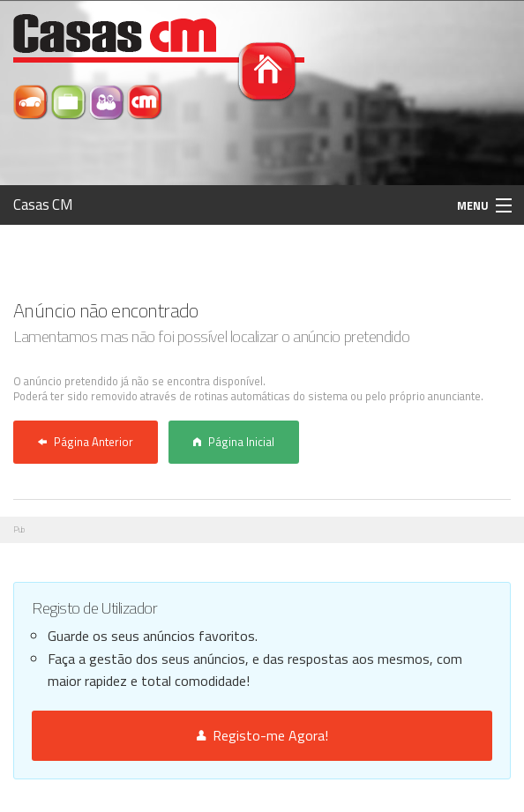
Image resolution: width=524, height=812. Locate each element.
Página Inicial (234, 442)
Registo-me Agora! (262, 735)
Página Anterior (86, 442)
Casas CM (43, 205)
